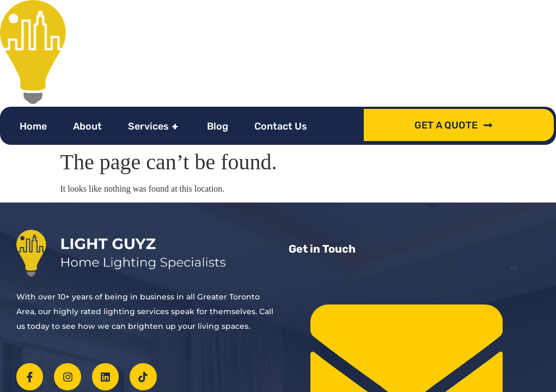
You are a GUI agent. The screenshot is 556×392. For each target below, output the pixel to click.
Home (33, 126)
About (87, 126)
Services (154, 126)
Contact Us (281, 126)
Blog (218, 126)
